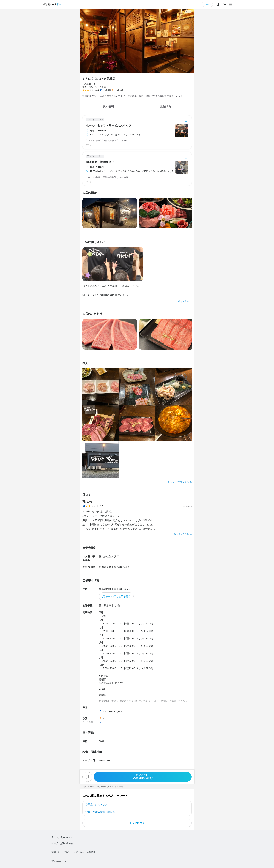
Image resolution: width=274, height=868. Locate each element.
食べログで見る (181, 534)
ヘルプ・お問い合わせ (62, 844)
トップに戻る (137, 823)
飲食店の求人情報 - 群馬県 (100, 812)
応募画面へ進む (143, 777)
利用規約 (56, 852)
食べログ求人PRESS (61, 837)
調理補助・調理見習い (100, 162)
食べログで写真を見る (178, 482)
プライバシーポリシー (73, 852)
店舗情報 (166, 106)
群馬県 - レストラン (96, 804)
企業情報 (91, 852)
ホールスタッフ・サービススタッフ (109, 126)
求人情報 (108, 106)
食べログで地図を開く (118, 596)
